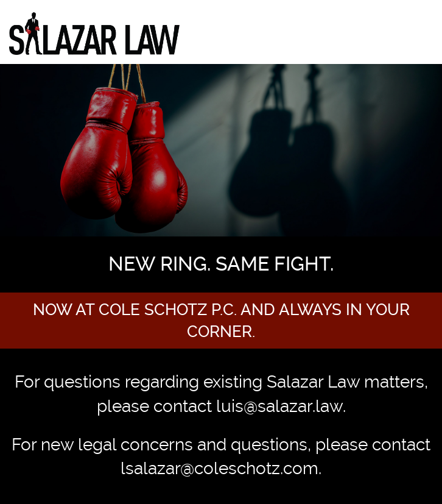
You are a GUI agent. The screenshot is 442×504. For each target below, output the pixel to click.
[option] (221, 207)
